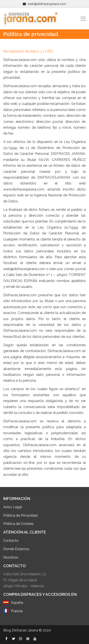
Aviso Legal (13, 507)
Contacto (11, 541)
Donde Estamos (17, 549)
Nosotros (11, 557)
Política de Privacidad (20, 515)
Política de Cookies (18, 524)
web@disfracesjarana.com (47, 4)
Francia (17, 611)
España (17, 603)
